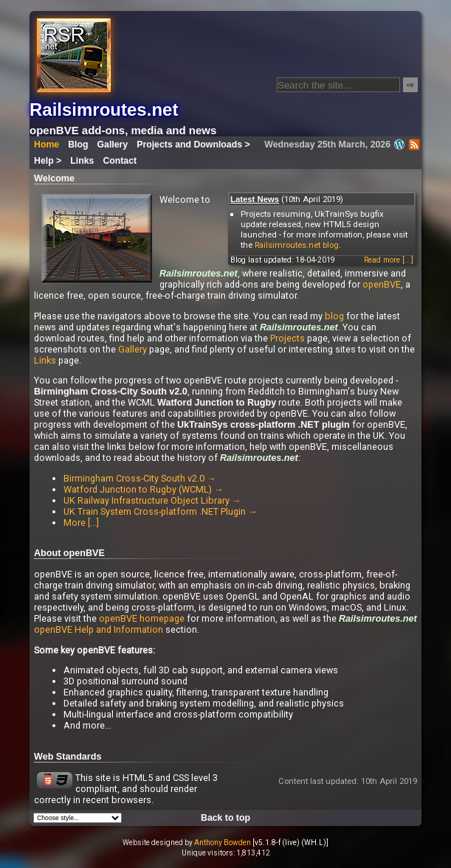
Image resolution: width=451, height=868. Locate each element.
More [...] (81, 522)
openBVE (382, 284)
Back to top (225, 818)
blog (334, 316)
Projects (288, 338)
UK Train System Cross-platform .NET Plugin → (161, 511)
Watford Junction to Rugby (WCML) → (144, 489)
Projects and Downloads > (193, 145)
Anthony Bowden (223, 843)
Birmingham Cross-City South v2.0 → (140, 478)
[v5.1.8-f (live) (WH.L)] (290, 843)
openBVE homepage (142, 618)
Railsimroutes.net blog (297, 245)
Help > (48, 161)
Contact (120, 161)
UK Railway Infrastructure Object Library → (152, 500)
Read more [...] (389, 260)
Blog (78, 145)
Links (82, 161)
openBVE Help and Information (99, 629)
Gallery (113, 145)
